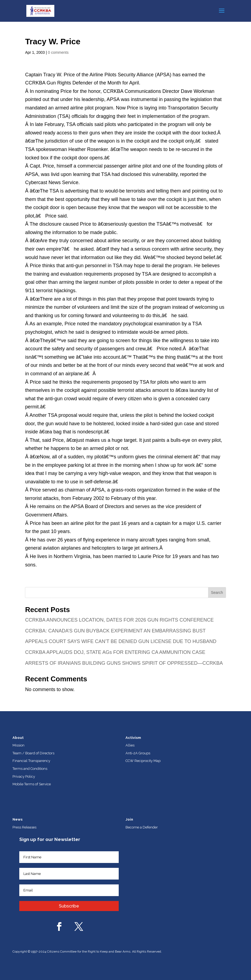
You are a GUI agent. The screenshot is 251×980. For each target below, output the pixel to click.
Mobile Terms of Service (32, 784)
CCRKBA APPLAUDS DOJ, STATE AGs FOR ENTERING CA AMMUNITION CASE (115, 652)
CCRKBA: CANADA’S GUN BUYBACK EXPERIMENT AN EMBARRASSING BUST (115, 631)
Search (217, 593)
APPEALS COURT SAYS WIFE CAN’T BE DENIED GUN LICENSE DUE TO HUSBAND (121, 641)
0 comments (58, 52)
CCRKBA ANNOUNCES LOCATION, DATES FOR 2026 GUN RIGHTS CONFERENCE (119, 620)
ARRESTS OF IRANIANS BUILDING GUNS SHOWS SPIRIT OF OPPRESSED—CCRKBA (124, 663)
